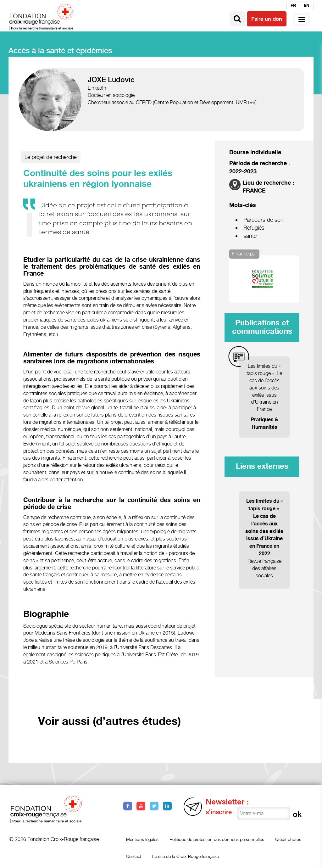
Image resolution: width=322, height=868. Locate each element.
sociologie (124, 95)
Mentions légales (142, 839)
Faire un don (267, 19)
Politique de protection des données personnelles (217, 839)
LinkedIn (97, 88)
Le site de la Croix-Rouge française (186, 856)
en (307, 6)
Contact (134, 856)
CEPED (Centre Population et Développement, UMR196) (196, 102)
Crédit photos (288, 839)
